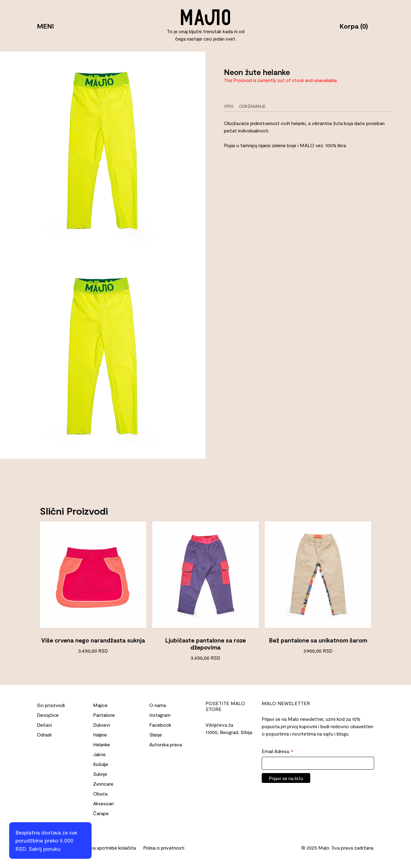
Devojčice (48, 715)
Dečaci (44, 725)
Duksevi (102, 725)
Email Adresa (278, 752)
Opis (229, 106)
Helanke (102, 744)
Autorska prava (166, 744)
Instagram (160, 715)
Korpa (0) (354, 26)
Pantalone (104, 715)
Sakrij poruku (45, 849)
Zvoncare (103, 784)
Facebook (160, 725)
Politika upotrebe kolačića (108, 848)
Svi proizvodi (51, 705)
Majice (100, 705)
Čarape (101, 813)
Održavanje (252, 106)
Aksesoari (103, 803)
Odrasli (44, 734)
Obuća (100, 793)
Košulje (101, 764)
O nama (158, 705)
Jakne (99, 754)
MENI (45, 26)
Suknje (100, 774)
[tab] (231, 106)
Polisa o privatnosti (164, 848)
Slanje (156, 734)
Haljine (100, 734)
